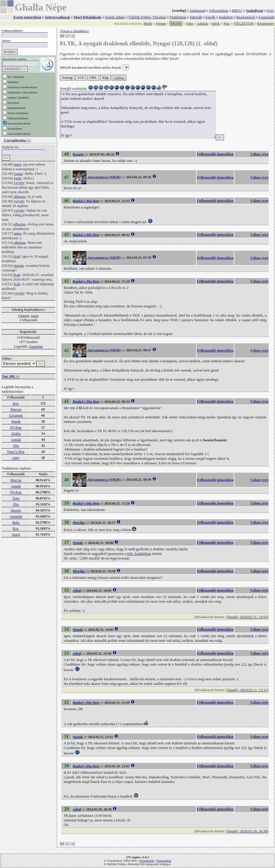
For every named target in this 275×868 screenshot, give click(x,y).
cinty (16, 458)
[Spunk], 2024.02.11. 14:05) (247, 617)
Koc (16, 403)
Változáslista (218, 10)
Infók (216, 23)
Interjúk (196, 17)
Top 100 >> (11, 376)
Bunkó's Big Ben (86, 201)
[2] (67, 36)
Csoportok (267, 17)
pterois (19, 266)
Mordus (79, 523)
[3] (73, 36)
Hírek (148, 23)
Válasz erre (259, 154)
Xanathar (36, 346)
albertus (20, 197)
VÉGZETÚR (243, 23)
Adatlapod (197, 10)
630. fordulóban (139, 554)
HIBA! (237, 10)
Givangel (16, 415)
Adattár (202, 23)
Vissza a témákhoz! (74, 31)
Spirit (16, 534)
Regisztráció (246, 17)
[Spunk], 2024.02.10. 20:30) (247, 831)
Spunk (16, 421)
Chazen (24, 316)
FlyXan (16, 427)
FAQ (271, 10)
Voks (189, 23)
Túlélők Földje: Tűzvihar (147, 17)
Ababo (16, 433)
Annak (16, 439)
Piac (227, 23)
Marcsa (16, 409)
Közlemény (266, 23)
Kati (17, 256)
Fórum (161, 23)
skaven (16, 510)
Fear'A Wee (16, 452)
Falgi (18, 178)
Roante (78, 154)
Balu (16, 522)
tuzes (18, 164)
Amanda (16, 516)
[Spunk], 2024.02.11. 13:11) (247, 690)
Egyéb (210, 17)
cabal (77, 590)
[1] (62, 36)
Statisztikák (164, 861)
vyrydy (19, 183)
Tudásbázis (178, 17)
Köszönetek (147, 861)
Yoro (16, 498)
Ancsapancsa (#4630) (104, 177)
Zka (16, 446)
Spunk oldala (115, 17)
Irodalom (226, 17)
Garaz (18, 174)
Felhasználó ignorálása (215, 154)
